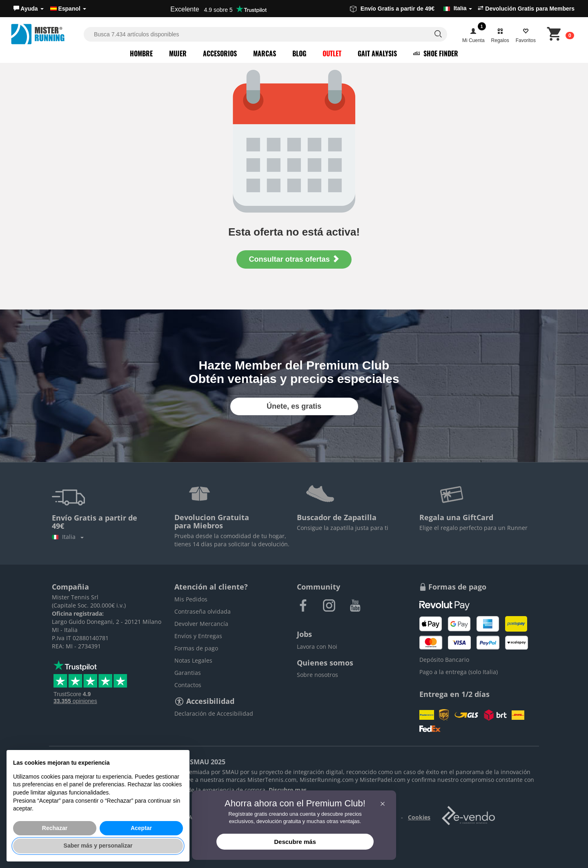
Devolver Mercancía (201, 624)
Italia (68, 537)
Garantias (188, 673)
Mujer (178, 53)
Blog (299, 53)
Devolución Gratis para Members (526, 9)
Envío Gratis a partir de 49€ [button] (411, 9)
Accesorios (220, 53)
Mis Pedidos (191, 599)
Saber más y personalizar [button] (98, 846)
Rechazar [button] (55, 828)
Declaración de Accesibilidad (214, 713)
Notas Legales (193, 660)
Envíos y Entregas (198, 636)
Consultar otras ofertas (294, 259)
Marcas (265, 53)
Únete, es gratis (294, 406)
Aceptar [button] (141, 828)
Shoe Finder (436, 53)
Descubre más (295, 842)
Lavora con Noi (317, 647)
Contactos (188, 685)
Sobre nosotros (317, 675)
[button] (29, 9)
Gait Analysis (377, 53)
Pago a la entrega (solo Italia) (459, 672)
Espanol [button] (68, 9)
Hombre (141, 53)
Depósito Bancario (444, 660)
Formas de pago (196, 648)
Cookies (419, 817)
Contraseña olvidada (203, 611)
